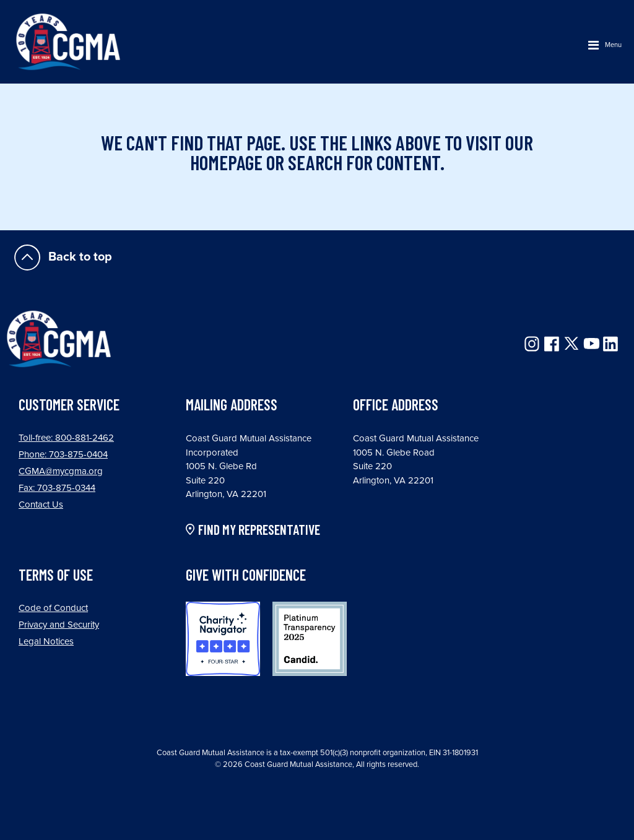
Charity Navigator (223, 639)
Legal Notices (46, 641)
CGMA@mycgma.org (61, 471)
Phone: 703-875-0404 (63, 454)
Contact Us (41, 504)
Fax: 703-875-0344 (57, 488)
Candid (310, 639)
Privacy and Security (59, 625)
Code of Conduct (53, 608)
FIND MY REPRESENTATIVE (259, 530)
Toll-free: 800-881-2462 (66, 438)
